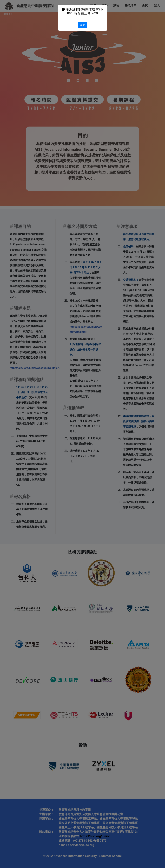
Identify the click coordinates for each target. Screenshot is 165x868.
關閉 (83, 25)
